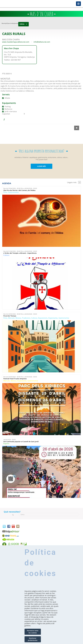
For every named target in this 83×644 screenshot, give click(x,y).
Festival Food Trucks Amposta (15, 379)
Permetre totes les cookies (33, 632)
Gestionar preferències (33, 639)
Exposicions (43, 318)
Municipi (4, 23)
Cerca (22, 24)
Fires (5, 192)
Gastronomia (13, 192)
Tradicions (26, 318)
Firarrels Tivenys (10, 316)
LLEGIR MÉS (41, 166)
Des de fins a (20, 188)
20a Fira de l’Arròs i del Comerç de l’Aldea (19, 190)
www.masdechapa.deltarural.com (16, 42)
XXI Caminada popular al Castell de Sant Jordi (21, 442)
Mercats (11, 318)
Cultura (6, 255)
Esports (6, 444)
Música (18, 318)
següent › (79, 182)
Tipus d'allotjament (13, 23)
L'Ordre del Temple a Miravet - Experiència (20, 253)
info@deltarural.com (42, 42)
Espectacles (53, 318)
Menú (78, 4)
